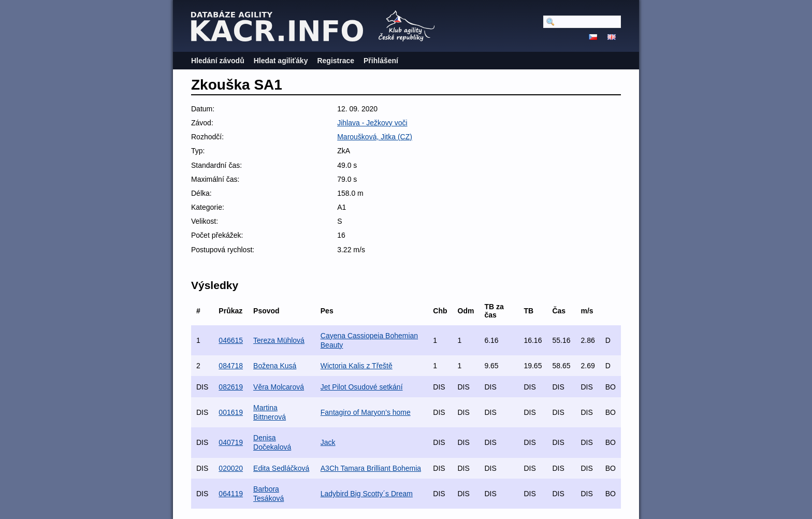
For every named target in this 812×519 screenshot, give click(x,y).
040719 (231, 442)
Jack (328, 442)
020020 (231, 468)
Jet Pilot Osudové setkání (362, 387)
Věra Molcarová (279, 387)
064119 (231, 494)
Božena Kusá (275, 366)
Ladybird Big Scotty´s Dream (367, 494)
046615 (231, 340)
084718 (231, 366)
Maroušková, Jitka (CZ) (375, 137)
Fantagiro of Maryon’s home (366, 412)
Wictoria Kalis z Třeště (357, 366)
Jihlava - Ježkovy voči (372, 123)
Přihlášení (381, 61)
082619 (231, 387)
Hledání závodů (218, 61)
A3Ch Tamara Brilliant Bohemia (371, 468)
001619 (231, 412)
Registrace (336, 61)
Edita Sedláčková (281, 468)
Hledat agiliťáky (281, 61)
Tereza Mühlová (279, 340)
